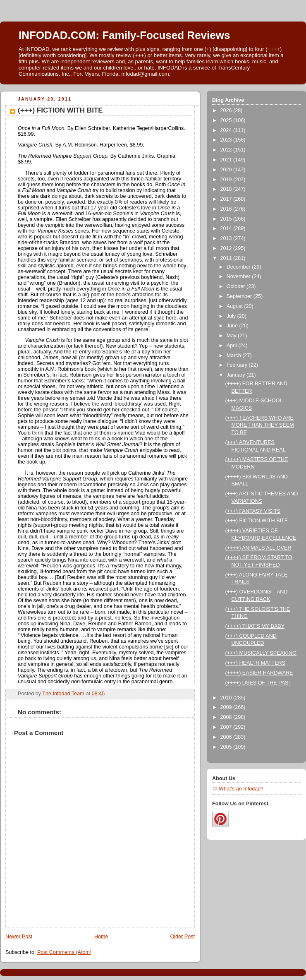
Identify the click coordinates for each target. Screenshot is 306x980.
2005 (227, 747)
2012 (227, 248)
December (239, 267)
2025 (227, 120)
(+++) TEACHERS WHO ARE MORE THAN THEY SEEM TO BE (260, 425)
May (232, 336)
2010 (227, 698)
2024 (227, 130)
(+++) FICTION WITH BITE (257, 521)
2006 (227, 737)
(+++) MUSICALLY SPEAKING (261, 653)
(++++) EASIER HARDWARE (259, 673)
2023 (227, 140)
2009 (227, 707)
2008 (227, 717)
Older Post (182, 937)
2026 (227, 110)
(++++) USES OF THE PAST (259, 683)
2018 (227, 189)
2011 (227, 258)
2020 (227, 170)
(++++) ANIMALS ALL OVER (258, 548)
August (235, 306)
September (240, 296)
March (235, 355)
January (237, 375)
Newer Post (19, 937)
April (233, 346)
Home (101, 937)
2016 (227, 209)
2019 (227, 180)
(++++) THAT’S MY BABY (255, 626)
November (239, 276)
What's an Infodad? (241, 789)
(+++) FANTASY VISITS (253, 511)
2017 (227, 199)
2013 (227, 238)
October (237, 286)
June (233, 326)
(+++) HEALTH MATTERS (256, 663)
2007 (227, 727)
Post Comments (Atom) (64, 952)
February (238, 365)
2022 (227, 150)
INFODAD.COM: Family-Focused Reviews (124, 35)
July (232, 316)
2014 (227, 228)
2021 (227, 160)
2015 (227, 219)
